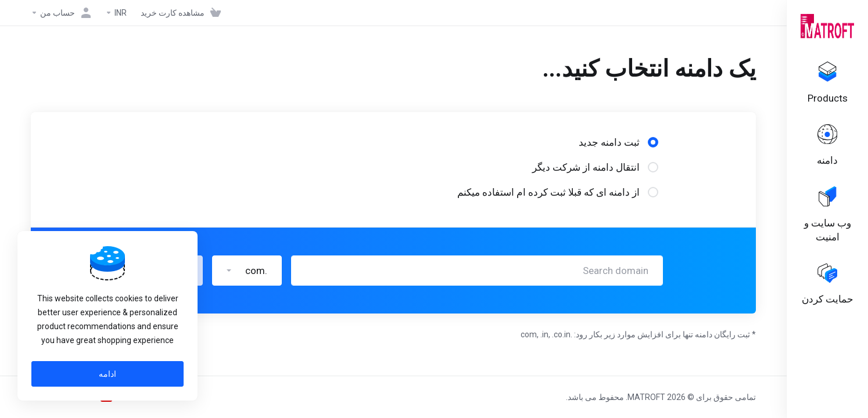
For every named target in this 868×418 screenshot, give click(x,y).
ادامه (107, 374)
